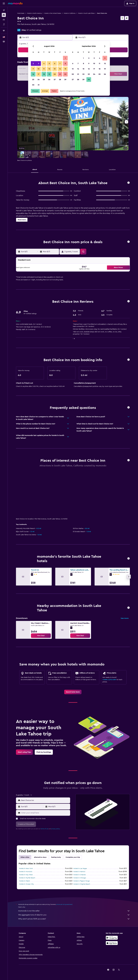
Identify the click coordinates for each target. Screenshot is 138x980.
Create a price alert (109, 680)
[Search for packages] (4, 24)
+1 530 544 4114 (24, 27)
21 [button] (60, 74)
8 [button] (65, 63)
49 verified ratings (34, 30)
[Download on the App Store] (112, 943)
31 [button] (39, 85)
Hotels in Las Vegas (80, 869)
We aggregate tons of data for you (74, 915)
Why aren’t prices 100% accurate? (74, 919)
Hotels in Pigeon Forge (82, 881)
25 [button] (44, 80)
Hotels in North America (34, 13)
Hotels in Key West (26, 875)
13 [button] (55, 69)
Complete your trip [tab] (73, 857)
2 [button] (33, 63)
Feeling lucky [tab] (56, 857)
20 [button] (55, 74)
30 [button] (33, 85)
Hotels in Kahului (79, 872)
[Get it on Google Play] (112, 938)
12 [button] (49, 69)
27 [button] (55, 80)
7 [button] (60, 63)
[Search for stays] (4, 15)
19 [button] (49, 74)
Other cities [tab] (25, 857)
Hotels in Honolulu (26, 872)
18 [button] (44, 74)
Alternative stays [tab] (40, 857)
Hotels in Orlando (80, 875)
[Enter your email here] (45, 813)
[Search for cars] (4, 20)
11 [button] (44, 69)
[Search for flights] (4, 10)
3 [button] (39, 63)
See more (125, 618)
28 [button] (60, 80)
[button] (4, 3)
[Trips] (4, 31)
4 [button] (44, 63)
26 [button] (49, 80)
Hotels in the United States (53, 13)
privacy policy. (56, 829)
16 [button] (33, 74)
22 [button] (65, 74)
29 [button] (65, 80)
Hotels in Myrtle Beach (27, 878)
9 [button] (33, 69)
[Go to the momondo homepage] (15, 3)
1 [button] (65, 58)
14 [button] (60, 69)
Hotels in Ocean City (26, 884)
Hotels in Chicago (80, 878)
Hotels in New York (26, 869)
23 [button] (33, 80)
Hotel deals (21, 13)
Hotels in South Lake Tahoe (86, 13)
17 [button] (39, 74)
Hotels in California (70, 13)
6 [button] (55, 63)
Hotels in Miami (24, 881)
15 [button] (65, 69)
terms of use (44, 829)
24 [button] (39, 80)
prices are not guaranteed (64, 904)
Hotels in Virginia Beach (82, 884)
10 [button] (39, 69)
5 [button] (49, 63)
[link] (41, 636)
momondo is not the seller (74, 911)
